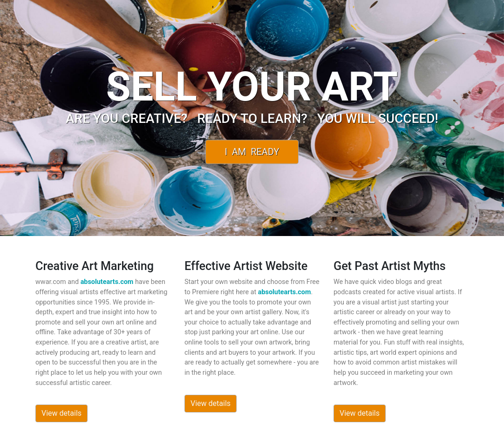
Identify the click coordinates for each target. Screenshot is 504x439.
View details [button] (61, 413)
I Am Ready (252, 152)
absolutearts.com (107, 282)
